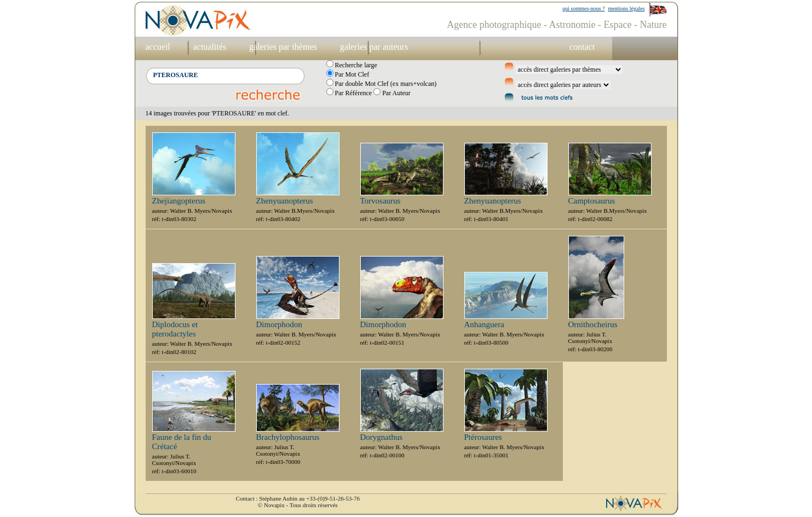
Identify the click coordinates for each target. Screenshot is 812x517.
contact (582, 47)
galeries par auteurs (374, 47)
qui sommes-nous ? (583, 8)
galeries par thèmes (283, 47)
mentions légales (627, 8)
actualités (210, 47)
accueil (158, 47)
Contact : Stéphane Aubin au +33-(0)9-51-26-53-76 (298, 498)
